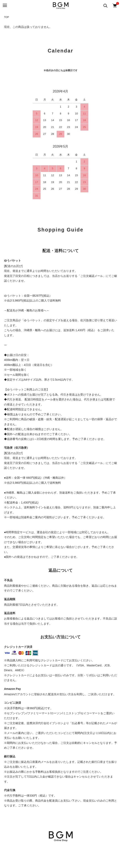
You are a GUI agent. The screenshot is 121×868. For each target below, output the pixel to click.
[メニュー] (5, 6)
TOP (6, 17)
